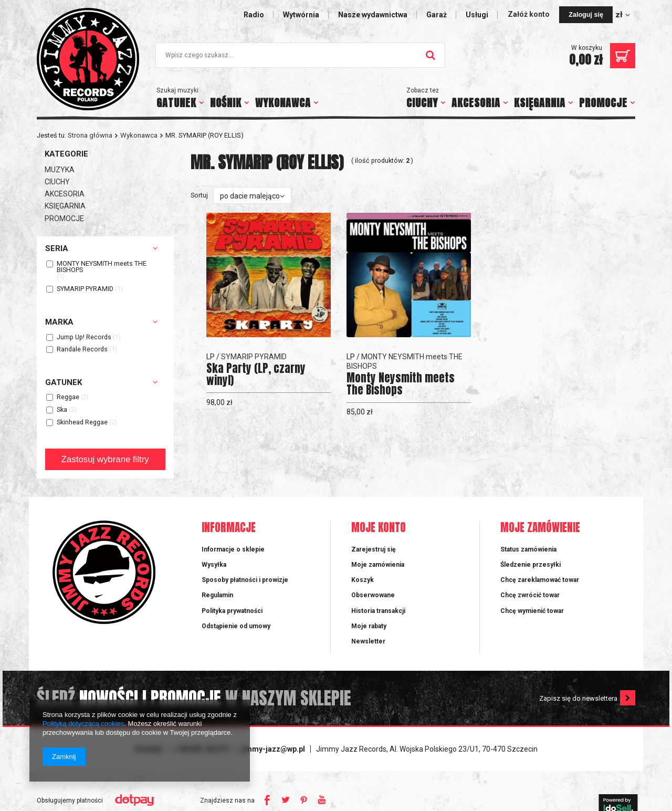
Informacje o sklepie (233, 549)
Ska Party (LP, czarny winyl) (256, 375)
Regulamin (217, 595)
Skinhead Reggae (82, 423)
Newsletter (368, 641)
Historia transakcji (378, 611)
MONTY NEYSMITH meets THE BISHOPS (102, 267)
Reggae (68, 397)
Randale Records (82, 350)
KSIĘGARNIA (540, 103)
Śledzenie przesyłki (531, 565)
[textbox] (300, 55)
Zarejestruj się (374, 549)
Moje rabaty (369, 626)
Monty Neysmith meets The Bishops (401, 384)
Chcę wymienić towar (532, 611)
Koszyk (363, 580)
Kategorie (66, 154)
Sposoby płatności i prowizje (245, 580)
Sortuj (199, 195)
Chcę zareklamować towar (540, 580)
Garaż (437, 15)
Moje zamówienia (378, 565)
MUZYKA (60, 170)
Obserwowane (373, 595)
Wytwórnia (301, 15)
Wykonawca (139, 135)
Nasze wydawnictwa (373, 15)
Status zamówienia (528, 549)
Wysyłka (214, 565)
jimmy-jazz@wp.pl (273, 749)
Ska (62, 410)
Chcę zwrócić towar (530, 595)
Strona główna (90, 135)
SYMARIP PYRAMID (85, 289)
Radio (254, 15)
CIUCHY (422, 103)
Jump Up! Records (84, 337)
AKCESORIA (476, 103)
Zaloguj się (586, 15)
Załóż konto (529, 14)
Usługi (477, 15)
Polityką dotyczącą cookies (83, 724)
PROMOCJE (603, 103)
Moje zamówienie (540, 528)
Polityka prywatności (232, 611)
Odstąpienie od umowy (236, 626)
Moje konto (379, 528)
